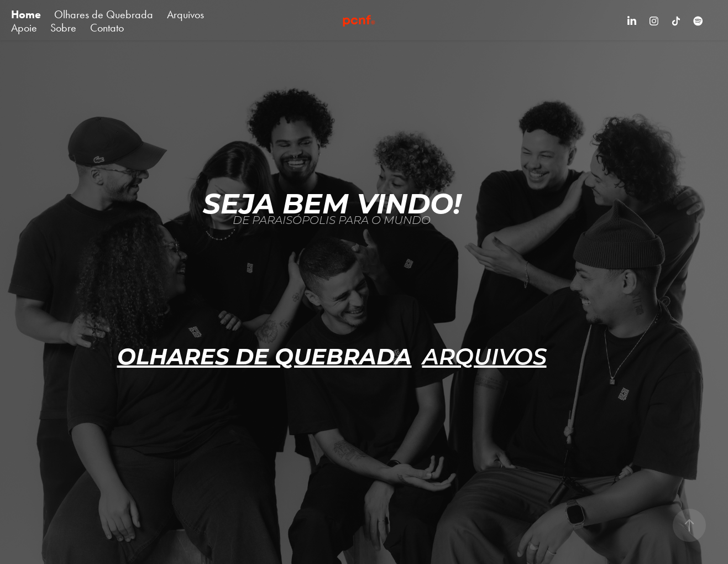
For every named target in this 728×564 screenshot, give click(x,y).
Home (26, 14)
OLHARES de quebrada (265, 355)
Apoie (24, 28)
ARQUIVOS (485, 355)
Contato (107, 28)
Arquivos (185, 14)
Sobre (63, 28)
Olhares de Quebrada (104, 14)
